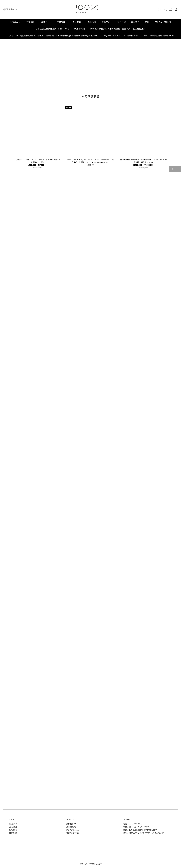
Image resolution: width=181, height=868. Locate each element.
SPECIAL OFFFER (163, 22)
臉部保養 (31, 22)
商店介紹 (122, 22)
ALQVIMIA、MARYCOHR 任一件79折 (120, 36)
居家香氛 (92, 22)
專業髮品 (46, 22)
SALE (147, 22)
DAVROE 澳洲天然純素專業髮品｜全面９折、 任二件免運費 (118, 29)
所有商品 (15, 22)
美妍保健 (78, 22)
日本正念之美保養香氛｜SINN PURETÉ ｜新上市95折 (60, 29)
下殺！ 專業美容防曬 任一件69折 (158, 36)
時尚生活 (107, 22)
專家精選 (135, 22)
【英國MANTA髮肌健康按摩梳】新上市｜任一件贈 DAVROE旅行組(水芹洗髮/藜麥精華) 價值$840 (52, 36)
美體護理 (62, 22)
